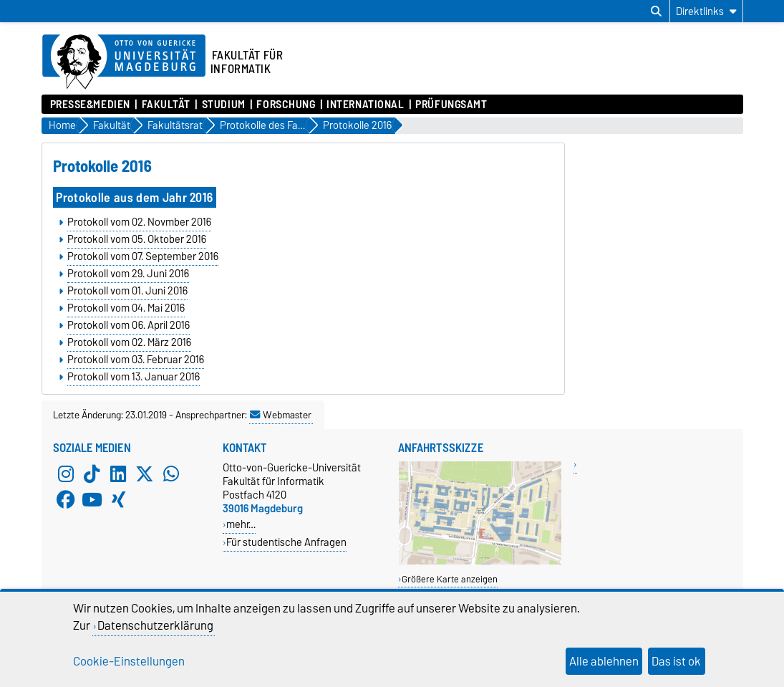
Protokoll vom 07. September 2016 (143, 256)
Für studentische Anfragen (286, 542)
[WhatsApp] (171, 474)
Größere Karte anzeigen (450, 579)
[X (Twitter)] (145, 474)
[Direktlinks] (706, 11)
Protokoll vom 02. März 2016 (129, 342)
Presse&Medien (90, 105)
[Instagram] (66, 474)
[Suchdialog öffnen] (656, 11)
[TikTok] (92, 474)
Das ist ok (676, 661)
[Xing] (118, 499)
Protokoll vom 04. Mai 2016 (126, 308)
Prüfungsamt (451, 105)
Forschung (286, 105)
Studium (224, 105)
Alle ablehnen (604, 661)
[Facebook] (66, 499)
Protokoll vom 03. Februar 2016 (136, 360)
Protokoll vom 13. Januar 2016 (134, 377)
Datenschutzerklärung (155, 625)
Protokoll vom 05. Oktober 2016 (137, 239)
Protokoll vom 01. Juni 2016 (127, 291)
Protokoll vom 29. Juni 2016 (128, 274)
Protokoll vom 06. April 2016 (129, 325)
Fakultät (166, 105)
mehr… (241, 524)
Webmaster (281, 415)
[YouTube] (92, 499)
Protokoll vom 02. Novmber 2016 (139, 222)
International (365, 105)
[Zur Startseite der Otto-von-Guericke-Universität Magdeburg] (124, 62)
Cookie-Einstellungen (129, 661)
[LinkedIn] (118, 474)
